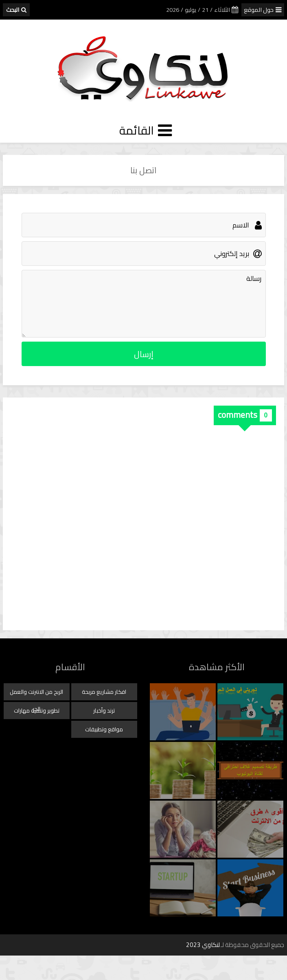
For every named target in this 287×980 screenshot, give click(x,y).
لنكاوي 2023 (203, 945)
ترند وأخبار (104, 711)
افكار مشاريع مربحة (104, 692)
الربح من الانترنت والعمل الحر (36, 693)
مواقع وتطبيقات (104, 729)
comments (238, 415)
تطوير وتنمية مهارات (37, 711)
